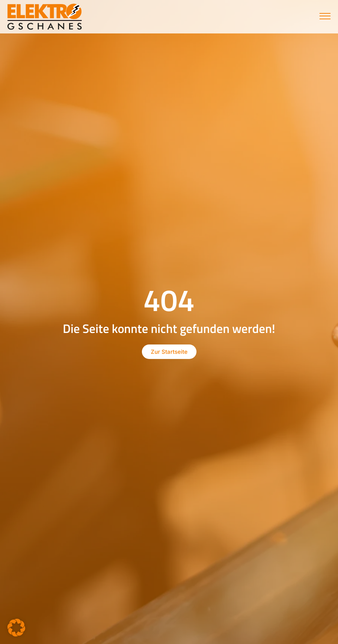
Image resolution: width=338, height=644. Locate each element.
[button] (16, 628)
